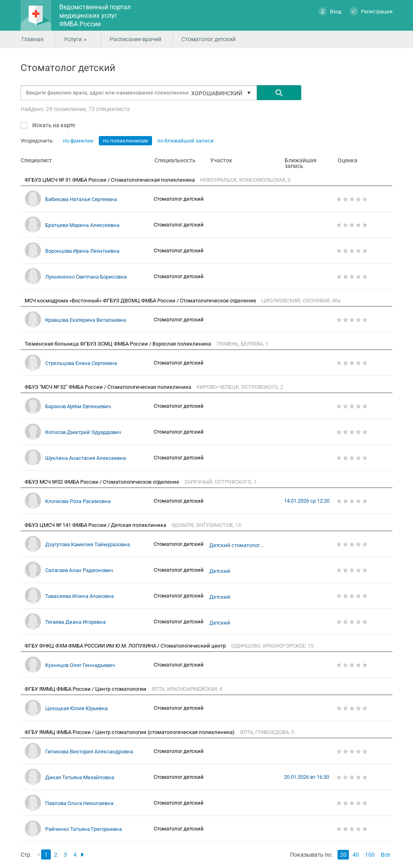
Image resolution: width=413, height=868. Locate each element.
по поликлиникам (125, 141)
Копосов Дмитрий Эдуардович (83, 432)
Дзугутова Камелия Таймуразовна (88, 544)
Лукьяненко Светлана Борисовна (86, 277)
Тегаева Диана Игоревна (75, 622)
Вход (330, 11)
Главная (33, 39)
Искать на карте (53, 125)
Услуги (73, 39)
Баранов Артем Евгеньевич (78, 406)
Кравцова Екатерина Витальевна (86, 320)
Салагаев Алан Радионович (79, 570)
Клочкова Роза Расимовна (78, 501)
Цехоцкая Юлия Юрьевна (76, 708)
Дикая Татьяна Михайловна (80, 777)
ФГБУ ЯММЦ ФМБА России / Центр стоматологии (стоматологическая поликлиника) (130, 732)
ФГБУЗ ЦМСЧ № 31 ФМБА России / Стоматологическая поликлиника (110, 180)
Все (385, 855)
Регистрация (371, 11)
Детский (220, 571)
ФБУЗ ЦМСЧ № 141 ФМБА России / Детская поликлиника (96, 525)
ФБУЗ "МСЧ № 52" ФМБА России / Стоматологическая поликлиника (108, 387)
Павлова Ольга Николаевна (79, 803)
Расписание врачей (136, 39)
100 (370, 855)
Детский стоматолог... (236, 545)
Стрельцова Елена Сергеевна (81, 363)
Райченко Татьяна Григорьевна (83, 829)
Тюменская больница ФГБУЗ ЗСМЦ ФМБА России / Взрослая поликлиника (118, 344)
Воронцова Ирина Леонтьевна (82, 251)
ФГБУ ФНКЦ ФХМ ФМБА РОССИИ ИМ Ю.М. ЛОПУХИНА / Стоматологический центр (126, 646)
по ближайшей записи (186, 141)
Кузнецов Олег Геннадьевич (80, 665)
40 (356, 855)
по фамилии (78, 141)
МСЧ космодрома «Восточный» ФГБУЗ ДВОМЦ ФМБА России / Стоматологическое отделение (141, 301)
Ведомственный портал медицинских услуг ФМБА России (95, 16)
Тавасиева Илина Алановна (79, 596)
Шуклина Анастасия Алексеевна (86, 458)
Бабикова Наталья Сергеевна (81, 199)
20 (343, 855)
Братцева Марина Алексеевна (82, 225)
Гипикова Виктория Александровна (89, 752)
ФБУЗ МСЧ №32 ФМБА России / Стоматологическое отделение (102, 482)
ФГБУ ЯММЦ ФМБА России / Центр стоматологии (86, 689)
